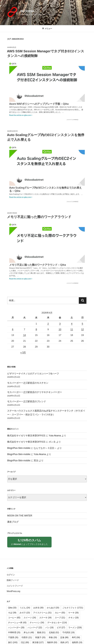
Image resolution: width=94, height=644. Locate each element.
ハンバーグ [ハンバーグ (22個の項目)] (35, 632)
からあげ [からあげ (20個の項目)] (53, 613)
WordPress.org (13, 596)
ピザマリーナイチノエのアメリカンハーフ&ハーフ (33, 374)
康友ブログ (13, 522)
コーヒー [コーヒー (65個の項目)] (14, 622)
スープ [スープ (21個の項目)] (60, 622)
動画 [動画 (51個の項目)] (41, 637)
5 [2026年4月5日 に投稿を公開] (82, 324)
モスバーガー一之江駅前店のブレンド (27, 401)
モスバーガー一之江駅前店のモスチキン (28, 383)
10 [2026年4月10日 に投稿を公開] (60, 329)
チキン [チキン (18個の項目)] (74, 622)
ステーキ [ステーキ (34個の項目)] (45, 622)
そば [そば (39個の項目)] (12, 617)
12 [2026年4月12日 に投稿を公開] (82, 329)
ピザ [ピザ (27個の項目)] (61, 632)
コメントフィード (15, 591)
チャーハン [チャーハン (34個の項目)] (37, 627)
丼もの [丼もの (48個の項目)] (29, 637)
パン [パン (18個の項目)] (49, 632)
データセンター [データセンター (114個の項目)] (57, 627)
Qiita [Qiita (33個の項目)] (12, 613)
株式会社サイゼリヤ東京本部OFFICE (26, 436)
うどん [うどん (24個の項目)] (25, 613)
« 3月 (23, 352)
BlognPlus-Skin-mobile (19, 448)
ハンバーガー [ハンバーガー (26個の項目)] (16, 632)
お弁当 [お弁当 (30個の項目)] (38, 613)
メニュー (47, 29)
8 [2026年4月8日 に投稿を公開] (36, 329)
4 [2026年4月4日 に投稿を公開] (72, 324)
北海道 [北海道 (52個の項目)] (54, 637)
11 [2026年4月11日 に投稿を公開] (72, 329)
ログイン (11, 580)
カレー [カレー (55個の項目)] (60, 617)
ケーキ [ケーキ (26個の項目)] (74, 617)
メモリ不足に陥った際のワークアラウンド (39, 217)
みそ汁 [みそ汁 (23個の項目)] (25, 617)
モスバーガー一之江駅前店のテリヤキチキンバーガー (35, 392)
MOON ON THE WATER (20, 516)
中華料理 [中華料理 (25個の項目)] (14, 637)
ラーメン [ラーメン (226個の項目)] (75, 632)
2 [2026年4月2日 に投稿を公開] (48, 324)
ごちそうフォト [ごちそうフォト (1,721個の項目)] (73, 613)
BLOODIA (27, 11)
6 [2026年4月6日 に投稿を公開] (13, 329)
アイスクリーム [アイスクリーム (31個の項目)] (42, 617)
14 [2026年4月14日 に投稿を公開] (24, 335)
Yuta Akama (55, 436)
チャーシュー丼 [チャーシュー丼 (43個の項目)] (17, 627)
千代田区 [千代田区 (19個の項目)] (68, 637)
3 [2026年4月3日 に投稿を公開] (60, 324)
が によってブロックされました (29, 544)
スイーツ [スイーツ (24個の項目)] (30, 622)
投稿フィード (13, 585)
